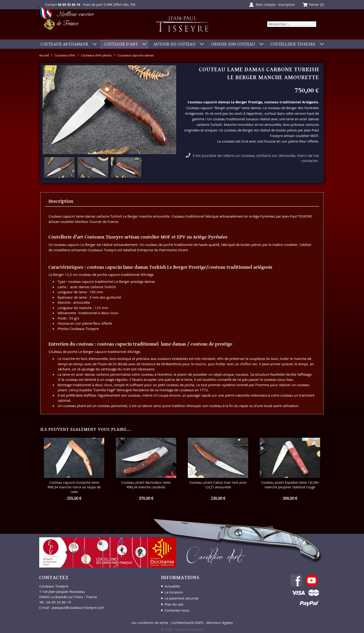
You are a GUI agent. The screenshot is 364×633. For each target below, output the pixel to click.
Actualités (172, 586)
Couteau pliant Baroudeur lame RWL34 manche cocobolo (146, 485)
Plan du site (174, 604)
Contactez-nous (177, 610)
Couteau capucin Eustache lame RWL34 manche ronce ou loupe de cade (74, 487)
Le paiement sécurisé (181, 598)
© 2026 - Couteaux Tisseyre (182, 629)
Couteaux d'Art (68, 55)
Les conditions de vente (150, 623)
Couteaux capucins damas (145, 55)
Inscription (287, 5)
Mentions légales (220, 623)
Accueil (45, 55)
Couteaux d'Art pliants (102, 55)
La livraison (174, 592)
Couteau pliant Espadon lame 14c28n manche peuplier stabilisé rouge (290, 485)
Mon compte (266, 5)
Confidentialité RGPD (187, 623)
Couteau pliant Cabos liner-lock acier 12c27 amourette (218, 485)
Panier (314, 5)
